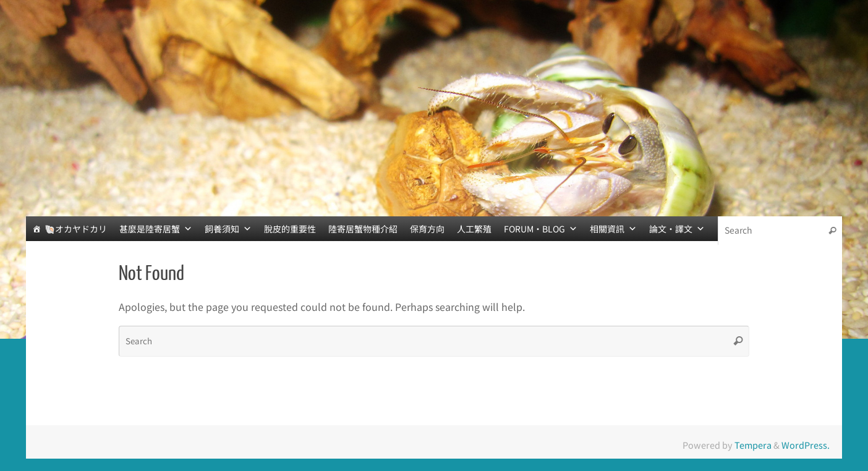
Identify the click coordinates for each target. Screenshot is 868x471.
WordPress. (806, 445)
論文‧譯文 (677, 229)
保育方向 (427, 229)
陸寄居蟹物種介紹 (363, 229)
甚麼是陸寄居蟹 (156, 229)
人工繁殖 (474, 229)
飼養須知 (228, 229)
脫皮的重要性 (290, 229)
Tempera (753, 445)
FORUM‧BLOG (541, 229)
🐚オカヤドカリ (76, 229)
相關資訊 (613, 229)
